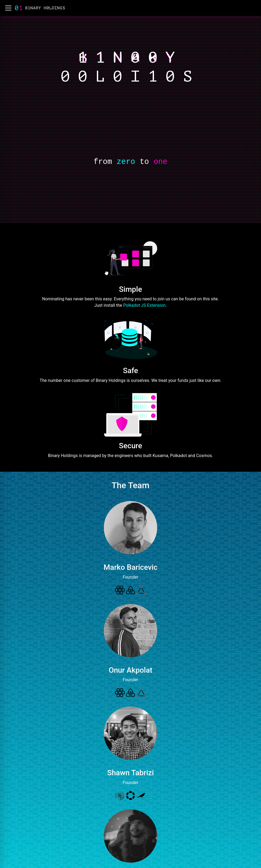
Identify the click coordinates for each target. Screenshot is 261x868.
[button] (8, 8)
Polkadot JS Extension (144, 305)
